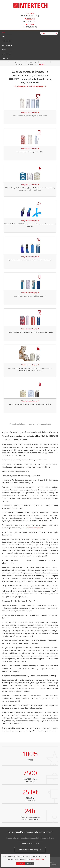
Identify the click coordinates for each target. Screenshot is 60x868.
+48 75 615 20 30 (30, 20)
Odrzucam (30, 864)
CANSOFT (53, 865)
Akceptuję (21, 864)
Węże (3, 32)
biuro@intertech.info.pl (30, 14)
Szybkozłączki (6, 41)
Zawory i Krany (6, 54)
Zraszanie (5, 58)
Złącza (4, 37)
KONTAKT (41, 65)
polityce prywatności (37, 859)
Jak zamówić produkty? (15, 62)
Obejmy (4, 50)
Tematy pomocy (31, 62)
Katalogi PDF (19, 65)
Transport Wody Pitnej (34, 528)
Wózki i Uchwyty (7, 45)
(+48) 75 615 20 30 (30, 843)
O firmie (31, 65)
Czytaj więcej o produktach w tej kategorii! (30, 86)
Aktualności (45, 62)
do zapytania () (30, 26)
